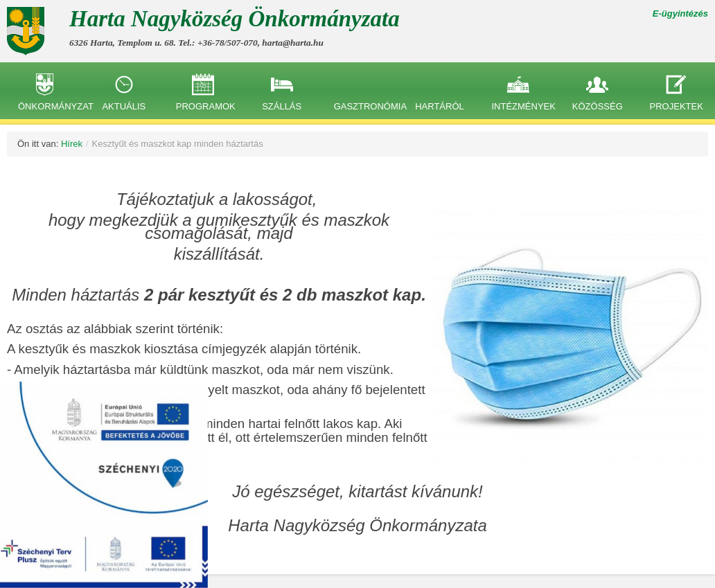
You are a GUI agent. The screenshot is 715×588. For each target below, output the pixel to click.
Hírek (72, 144)
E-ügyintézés (680, 14)
